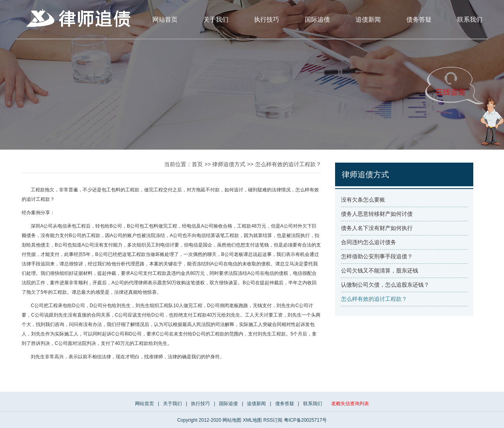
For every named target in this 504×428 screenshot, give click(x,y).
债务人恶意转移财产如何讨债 (377, 214)
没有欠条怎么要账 (363, 200)
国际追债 (317, 19)
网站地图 (232, 420)
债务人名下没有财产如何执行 (377, 228)
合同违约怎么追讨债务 (369, 242)
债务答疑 (419, 19)
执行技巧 (267, 19)
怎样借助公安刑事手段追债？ (377, 256)
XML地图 (253, 420)
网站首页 (165, 19)
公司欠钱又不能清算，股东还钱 (380, 271)
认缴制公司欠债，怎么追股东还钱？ (385, 285)
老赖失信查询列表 (350, 404)
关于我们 (216, 19)
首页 (197, 164)
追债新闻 (368, 19)
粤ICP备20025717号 (305, 420)
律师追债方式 (229, 164)
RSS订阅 (273, 420)
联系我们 (470, 19)
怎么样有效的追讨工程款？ (288, 164)
